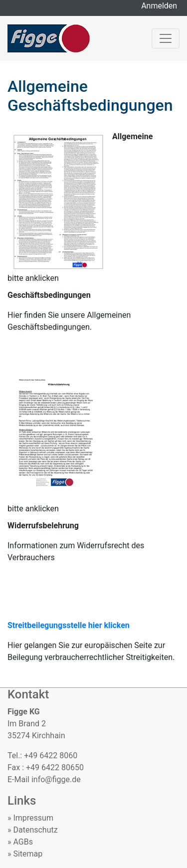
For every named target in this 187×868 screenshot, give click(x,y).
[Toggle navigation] (166, 38)
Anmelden (162, 6)
